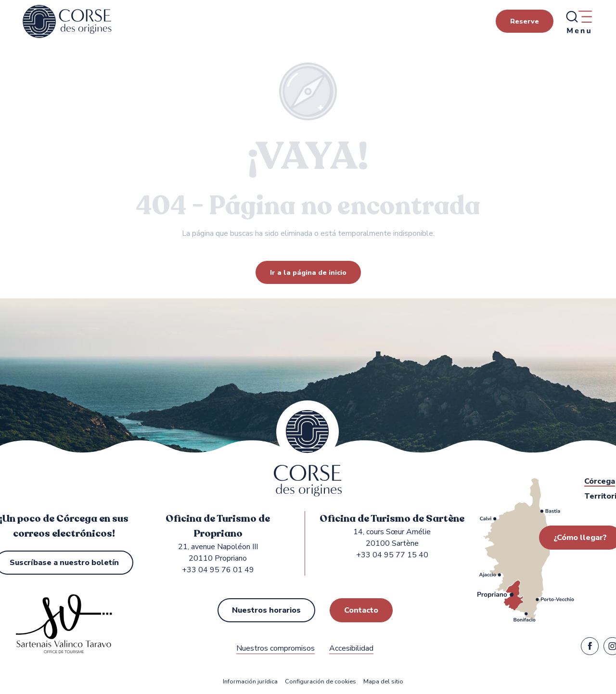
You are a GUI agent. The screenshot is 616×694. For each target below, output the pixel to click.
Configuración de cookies (321, 682)
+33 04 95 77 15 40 (392, 555)
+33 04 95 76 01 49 (218, 570)
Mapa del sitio (383, 682)
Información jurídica (250, 682)
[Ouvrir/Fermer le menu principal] (578, 22)
